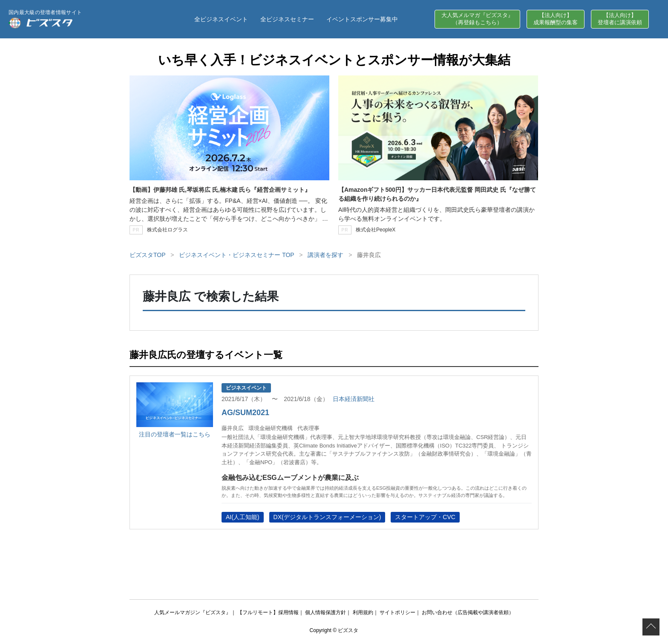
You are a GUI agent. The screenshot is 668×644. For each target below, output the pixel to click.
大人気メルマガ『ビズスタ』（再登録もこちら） (477, 19)
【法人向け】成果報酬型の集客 (556, 19)
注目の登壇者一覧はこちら (175, 434)
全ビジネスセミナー (287, 19)
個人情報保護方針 (325, 612)
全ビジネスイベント (221, 19)
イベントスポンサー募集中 (362, 19)
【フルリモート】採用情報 (268, 612)
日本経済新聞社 (354, 399)
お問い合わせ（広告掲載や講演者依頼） (468, 612)
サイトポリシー (397, 612)
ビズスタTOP (147, 255)
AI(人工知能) (243, 517)
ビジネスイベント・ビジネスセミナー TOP (236, 255)
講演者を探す (325, 255)
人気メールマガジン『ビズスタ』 (193, 612)
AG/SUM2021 (245, 413)
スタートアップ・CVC (425, 517)
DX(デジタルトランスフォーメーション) (327, 517)
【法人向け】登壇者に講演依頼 (620, 19)
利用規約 (363, 612)
